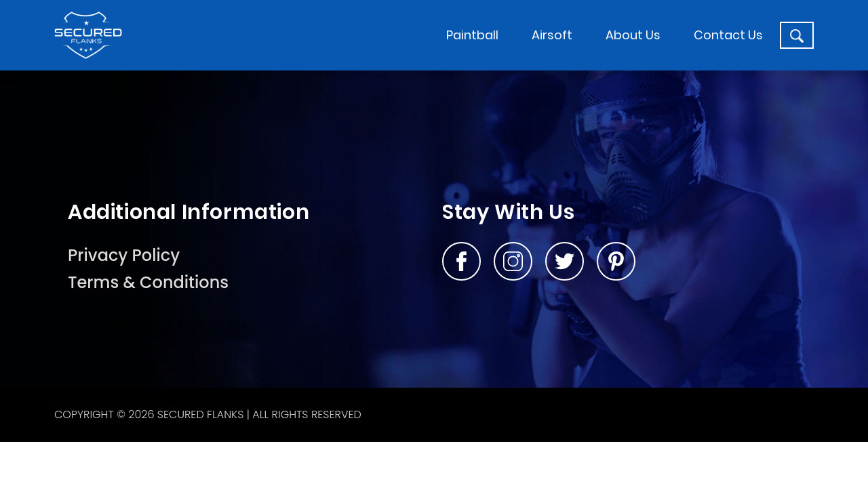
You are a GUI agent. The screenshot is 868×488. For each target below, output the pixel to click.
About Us (633, 35)
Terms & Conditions (148, 282)
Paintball (472, 35)
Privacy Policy (124, 255)
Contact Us (728, 35)
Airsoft (552, 35)
